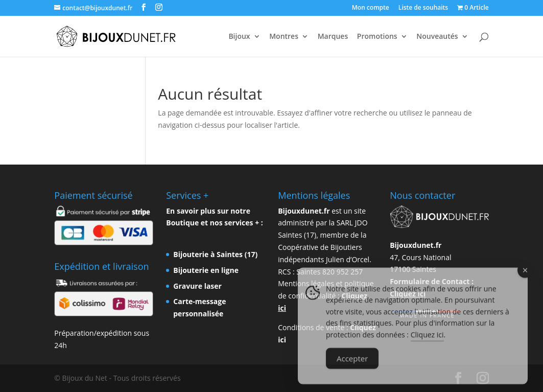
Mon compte (371, 8)
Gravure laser (197, 286)
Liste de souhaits (423, 8)
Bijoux (239, 37)
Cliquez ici (427, 344)
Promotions (377, 37)
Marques (333, 37)
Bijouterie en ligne (206, 270)
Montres (284, 37)
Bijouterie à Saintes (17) (215, 254)
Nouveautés (437, 37)
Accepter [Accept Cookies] (352, 367)
